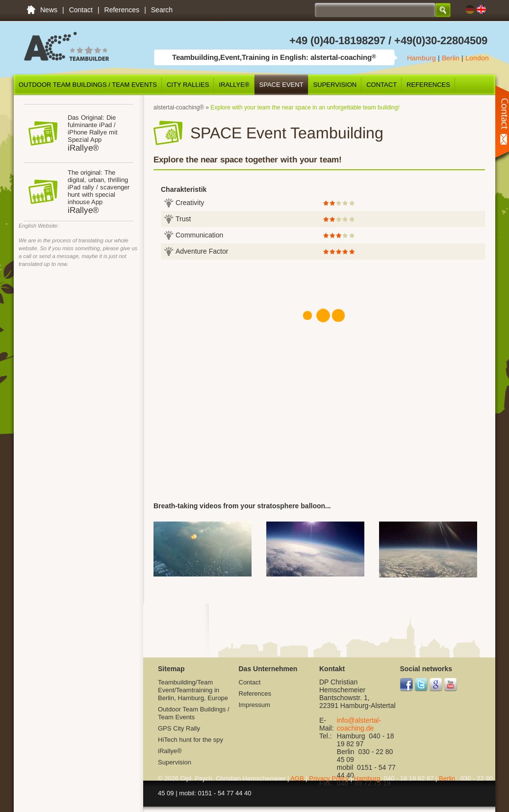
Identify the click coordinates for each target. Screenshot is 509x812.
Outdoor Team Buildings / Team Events (88, 85)
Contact (81, 10)
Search (162, 10)
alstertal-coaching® (179, 107)
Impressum (254, 705)
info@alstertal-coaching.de (359, 724)
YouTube (451, 685)
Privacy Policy (329, 778)
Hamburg (421, 58)
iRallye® (234, 85)
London (477, 58)
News (49, 10)
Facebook (407, 685)
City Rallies (188, 85)
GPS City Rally (179, 728)
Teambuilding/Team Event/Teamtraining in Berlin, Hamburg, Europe (31, 10)
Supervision (335, 85)
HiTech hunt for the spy (191, 740)
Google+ (436, 685)
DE (470, 10)
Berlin (451, 58)
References (122, 10)
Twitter (421, 685)
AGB (297, 778)
